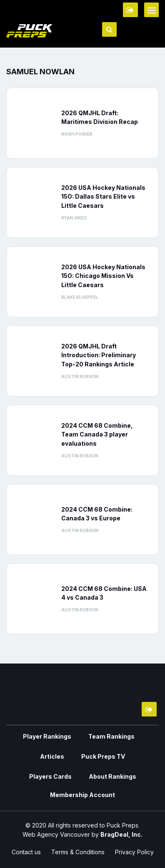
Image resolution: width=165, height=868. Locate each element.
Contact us (26, 852)
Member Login (130, 10)
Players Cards (50, 776)
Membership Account (82, 795)
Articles (52, 756)
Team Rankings (111, 736)
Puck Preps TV (103, 756)
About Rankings (112, 776)
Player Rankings (47, 736)
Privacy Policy (134, 852)
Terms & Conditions (78, 852)
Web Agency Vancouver (56, 834)
